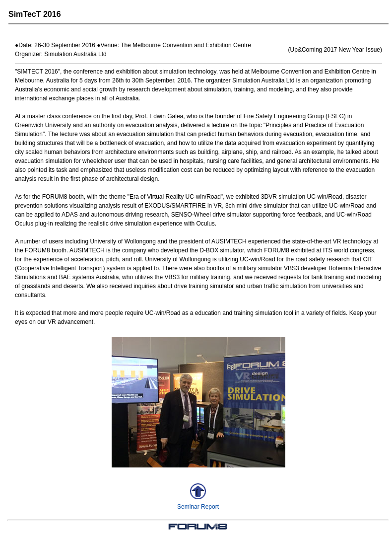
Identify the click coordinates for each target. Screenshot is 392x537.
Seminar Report (198, 507)
